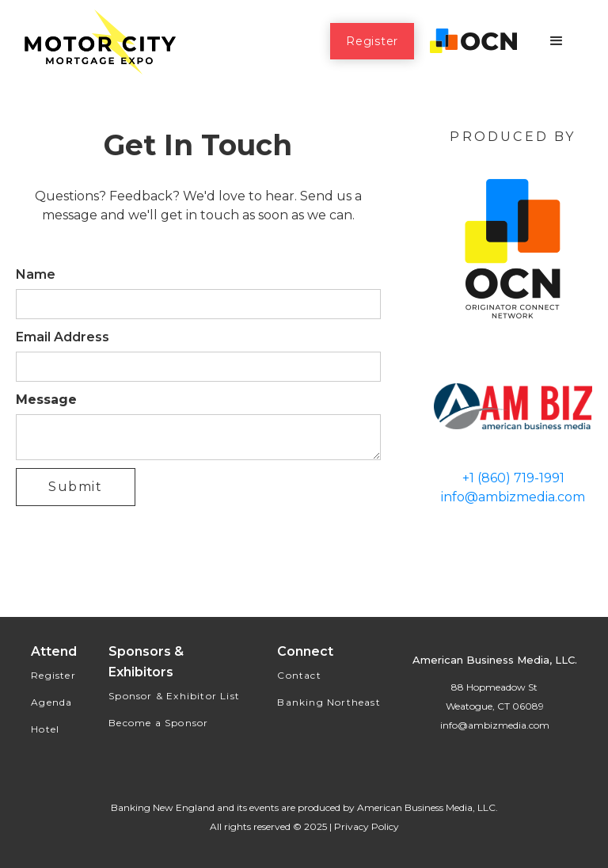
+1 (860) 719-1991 (513, 478)
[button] (557, 41)
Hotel (45, 729)
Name (36, 274)
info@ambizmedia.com (513, 497)
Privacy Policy (367, 826)
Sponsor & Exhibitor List (174, 696)
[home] (99, 41)
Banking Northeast (329, 702)
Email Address (63, 337)
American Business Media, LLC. (427, 807)
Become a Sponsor (158, 723)
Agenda (51, 702)
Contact (299, 675)
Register (372, 41)
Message (46, 400)
